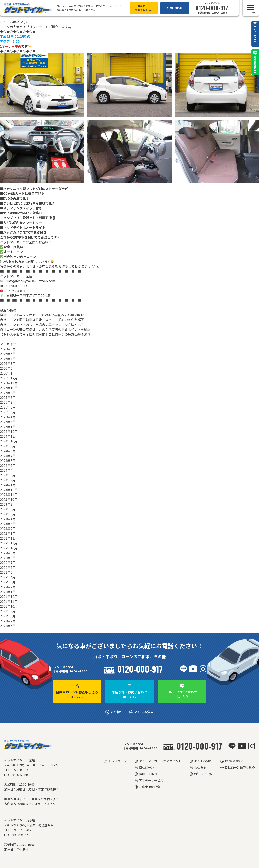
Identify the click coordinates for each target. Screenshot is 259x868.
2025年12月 (9, 378)
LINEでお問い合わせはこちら (182, 691)
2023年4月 (8, 519)
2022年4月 (8, 577)
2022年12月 (9, 538)
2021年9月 (8, 611)
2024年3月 (8, 475)
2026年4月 (8, 359)
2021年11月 (9, 601)
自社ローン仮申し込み (240, 767)
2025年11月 (9, 383)
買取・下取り (148, 774)
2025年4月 (8, 417)
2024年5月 (8, 465)
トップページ (117, 761)
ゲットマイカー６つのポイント (160, 761)
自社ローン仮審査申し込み (144, 8)
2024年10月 (9, 441)
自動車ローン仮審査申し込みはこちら (77, 692)
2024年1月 (8, 485)
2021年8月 (8, 616)
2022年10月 (9, 548)
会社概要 (114, 712)
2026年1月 (8, 373)
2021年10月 (9, 606)
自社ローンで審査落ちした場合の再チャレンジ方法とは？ (42, 325)
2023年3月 (8, 524)
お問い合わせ (175, 8)
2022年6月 (8, 567)
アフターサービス (151, 780)
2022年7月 (8, 562)
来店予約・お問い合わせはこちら (129, 692)
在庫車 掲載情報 (150, 787)
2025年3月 (8, 422)
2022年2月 (8, 587)
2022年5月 (8, 572)
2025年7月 (8, 402)
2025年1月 (8, 427)
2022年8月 (8, 558)
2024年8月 (8, 451)
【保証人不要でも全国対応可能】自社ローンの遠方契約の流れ (45, 334)
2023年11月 (9, 494)
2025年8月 (8, 397)
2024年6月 (8, 461)
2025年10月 (9, 388)
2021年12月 (9, 596)
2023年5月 (8, 514)
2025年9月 (8, 393)
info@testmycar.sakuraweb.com (31, 281)
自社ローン (146, 767)
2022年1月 (8, 592)
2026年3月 (8, 363)
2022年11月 (9, 543)
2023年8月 (8, 504)
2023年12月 (9, 490)
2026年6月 (8, 349)
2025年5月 (8, 412)
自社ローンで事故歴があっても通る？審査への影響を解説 (42, 315)
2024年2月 (8, 480)
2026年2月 (8, 368)
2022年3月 (8, 582)
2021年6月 (8, 626)
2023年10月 (9, 499)
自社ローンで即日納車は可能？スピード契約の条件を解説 (42, 320)
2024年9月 (8, 446)
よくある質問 (141, 712)
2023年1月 (8, 533)
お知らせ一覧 (203, 774)
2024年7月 (8, 456)
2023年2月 (8, 528)
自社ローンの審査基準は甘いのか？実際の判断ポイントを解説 (45, 329)
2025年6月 (8, 407)
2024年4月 (8, 470)
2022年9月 (8, 553)
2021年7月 (8, 621)
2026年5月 (8, 354)
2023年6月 (8, 509)
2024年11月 (9, 436)
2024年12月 (9, 431)
